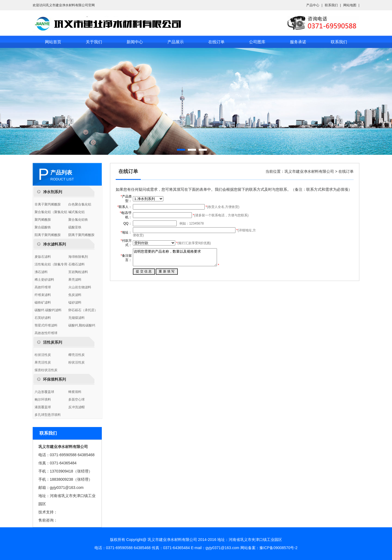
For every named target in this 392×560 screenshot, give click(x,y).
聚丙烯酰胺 (43, 220)
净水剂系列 (53, 192)
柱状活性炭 (43, 355)
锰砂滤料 (75, 302)
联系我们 (331, 5)
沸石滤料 (41, 272)
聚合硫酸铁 (43, 227)
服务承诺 (298, 42)
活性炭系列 (53, 342)
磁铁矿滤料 (43, 302)
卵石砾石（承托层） (83, 310)
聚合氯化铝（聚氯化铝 (51, 212)
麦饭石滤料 (43, 257)
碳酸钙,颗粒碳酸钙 (82, 325)
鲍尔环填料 (43, 399)
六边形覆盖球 (44, 392)
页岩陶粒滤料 (78, 272)
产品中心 (313, 5)
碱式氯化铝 (76, 212)
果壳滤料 (75, 280)
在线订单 (216, 42)
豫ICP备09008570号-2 (278, 548)
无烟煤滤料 (76, 318)
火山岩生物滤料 (80, 287)
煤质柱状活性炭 (46, 370)
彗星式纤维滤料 (46, 325)
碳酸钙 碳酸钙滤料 (48, 310)
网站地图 (350, 5)
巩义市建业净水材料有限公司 (309, 171)
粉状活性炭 (76, 362)
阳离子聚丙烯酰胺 (48, 235)
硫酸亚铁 (75, 227)
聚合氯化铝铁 (78, 220)
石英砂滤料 (43, 318)
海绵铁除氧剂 (78, 257)
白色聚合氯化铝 (80, 204)
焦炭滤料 (75, 295)
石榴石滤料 (76, 264)
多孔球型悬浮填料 (48, 415)
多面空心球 (76, 399)
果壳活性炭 (43, 362)
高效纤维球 (43, 287)
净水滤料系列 (54, 244)
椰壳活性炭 (76, 355)
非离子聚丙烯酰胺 (48, 204)
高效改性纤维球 (46, 333)
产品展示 (176, 42)
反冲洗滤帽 (76, 407)
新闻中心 (135, 42)
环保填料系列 (54, 379)
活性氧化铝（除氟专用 (51, 264)
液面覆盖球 (43, 407)
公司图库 (257, 42)
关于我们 (94, 42)
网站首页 (53, 42)
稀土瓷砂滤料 (44, 280)
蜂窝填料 (75, 392)
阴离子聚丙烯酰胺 (81, 235)
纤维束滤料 (43, 295)
